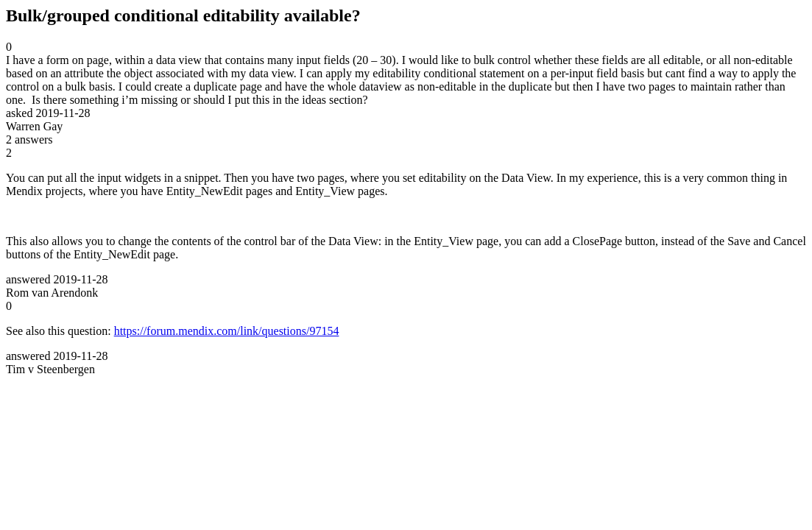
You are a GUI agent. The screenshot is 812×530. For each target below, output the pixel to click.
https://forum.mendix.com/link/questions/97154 (227, 331)
